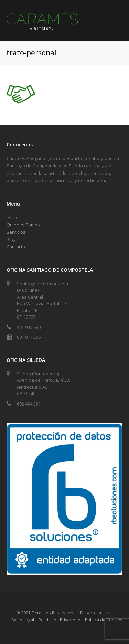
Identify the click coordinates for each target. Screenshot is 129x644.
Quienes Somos (23, 225)
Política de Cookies (104, 620)
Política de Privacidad (60, 620)
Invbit (107, 613)
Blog (11, 240)
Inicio (12, 218)
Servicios (16, 232)
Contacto (16, 247)
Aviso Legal (23, 620)
